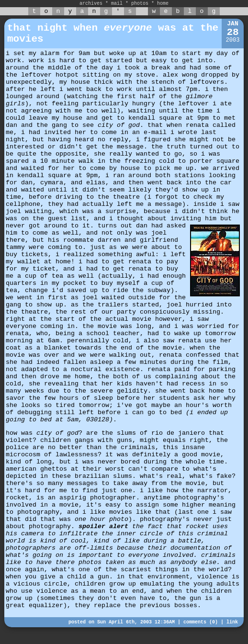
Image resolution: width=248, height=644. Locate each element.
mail (117, 4)
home (163, 4)
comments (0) (201, 622)
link (232, 622)
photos (140, 4)
